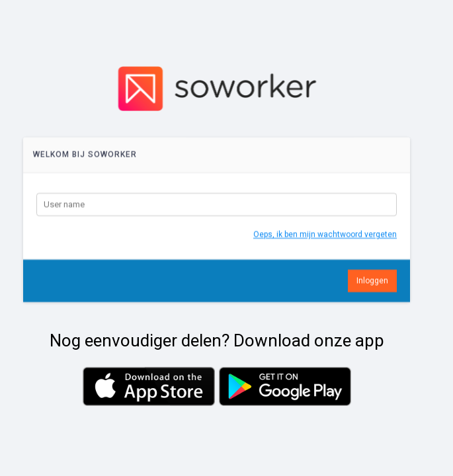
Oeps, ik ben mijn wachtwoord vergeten (325, 239)
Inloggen (372, 286)
